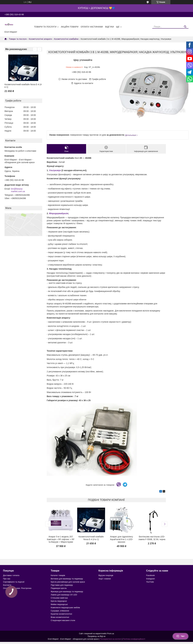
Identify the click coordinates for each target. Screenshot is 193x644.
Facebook (150, 575)
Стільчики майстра (59, 598)
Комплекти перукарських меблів (65, 608)
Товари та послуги (45, 27)
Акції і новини (105, 579)
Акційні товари (70, 27)
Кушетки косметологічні (61, 614)
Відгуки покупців (106, 575)
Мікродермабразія (59, 213)
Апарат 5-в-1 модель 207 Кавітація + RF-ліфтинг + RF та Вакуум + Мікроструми (61, 539)
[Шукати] (185, 27)
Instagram (150, 579)
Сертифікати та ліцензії (14, 582)
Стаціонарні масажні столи (63, 620)
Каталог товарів (58, 575)
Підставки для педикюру (62, 585)
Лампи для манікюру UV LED (64, 595)
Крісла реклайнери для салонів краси (68, 582)
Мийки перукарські (59, 604)
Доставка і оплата (11, 575)
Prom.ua (111, 634)
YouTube (150, 582)
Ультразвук (55, 170)
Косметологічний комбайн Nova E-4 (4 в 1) (23, 86)
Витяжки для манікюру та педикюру (67, 579)
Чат (180, 636)
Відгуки (109, 27)
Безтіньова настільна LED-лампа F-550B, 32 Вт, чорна (152, 538)
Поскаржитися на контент (111, 639)
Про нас (7, 579)
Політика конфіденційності (134, 639)
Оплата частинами (92, 27)
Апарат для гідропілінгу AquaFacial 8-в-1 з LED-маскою (122, 539)
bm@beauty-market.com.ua (18, 190)
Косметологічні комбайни (66, 39)
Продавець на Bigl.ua (96, 636)
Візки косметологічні (60, 617)
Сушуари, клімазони (60, 611)
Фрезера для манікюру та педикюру (67, 592)
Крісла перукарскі (59, 601)
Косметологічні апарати (40, 39)
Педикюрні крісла (59, 588)
